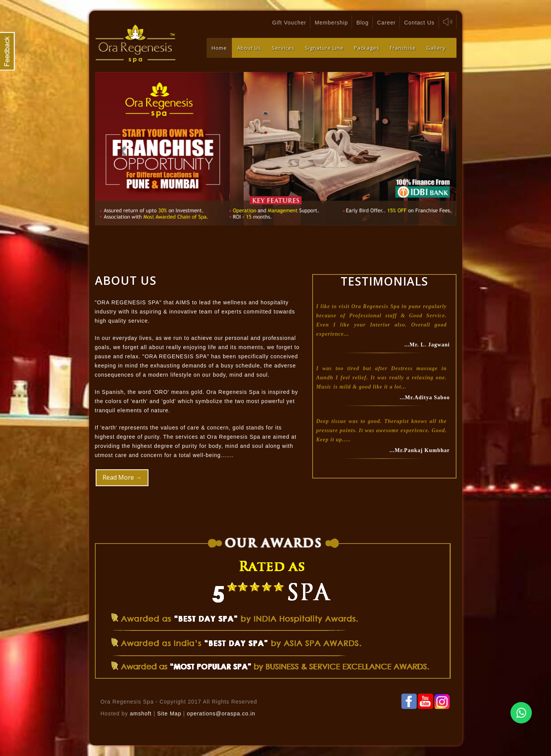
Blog (362, 23)
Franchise (403, 48)
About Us (249, 48)
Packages (367, 48)
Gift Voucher (289, 23)
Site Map (170, 714)
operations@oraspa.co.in (221, 714)
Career (386, 23)
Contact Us (419, 23)
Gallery (436, 48)
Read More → (122, 477)
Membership (331, 23)
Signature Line (324, 48)
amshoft (141, 714)
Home (219, 48)
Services (283, 48)
